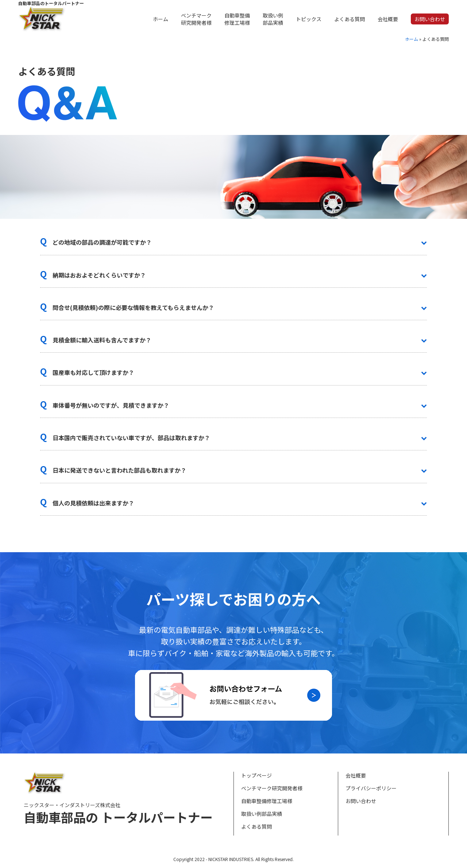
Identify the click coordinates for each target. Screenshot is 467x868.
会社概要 (356, 775)
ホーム (412, 39)
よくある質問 (256, 826)
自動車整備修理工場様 (267, 801)
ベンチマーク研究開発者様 (272, 788)
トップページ (256, 775)
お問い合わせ (361, 801)
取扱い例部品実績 (262, 814)
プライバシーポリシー (371, 788)
